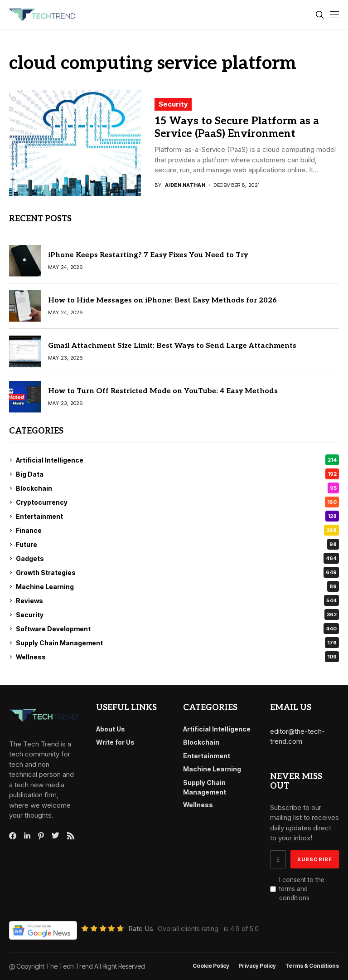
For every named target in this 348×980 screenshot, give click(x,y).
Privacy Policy (257, 966)
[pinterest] (41, 836)
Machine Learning (177, 586)
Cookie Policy (211, 966)
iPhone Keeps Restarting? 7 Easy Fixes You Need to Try (148, 255)
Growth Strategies (177, 572)
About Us (111, 729)
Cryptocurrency (177, 502)
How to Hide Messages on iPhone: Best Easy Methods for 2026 (162, 300)
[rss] (71, 836)
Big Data (177, 474)
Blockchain (177, 488)
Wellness (177, 657)
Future (177, 544)
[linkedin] (27, 836)
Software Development (177, 629)
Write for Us (115, 742)
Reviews (177, 600)
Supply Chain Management (177, 643)
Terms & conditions (312, 966)
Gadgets (177, 558)
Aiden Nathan (185, 185)
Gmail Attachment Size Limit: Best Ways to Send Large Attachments (172, 346)
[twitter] (56, 836)
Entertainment (177, 516)
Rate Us (141, 929)
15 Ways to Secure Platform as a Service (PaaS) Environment (237, 127)
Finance (177, 530)
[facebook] (13, 836)
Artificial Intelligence (177, 460)
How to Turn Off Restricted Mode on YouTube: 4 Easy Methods (163, 391)
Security (173, 104)
